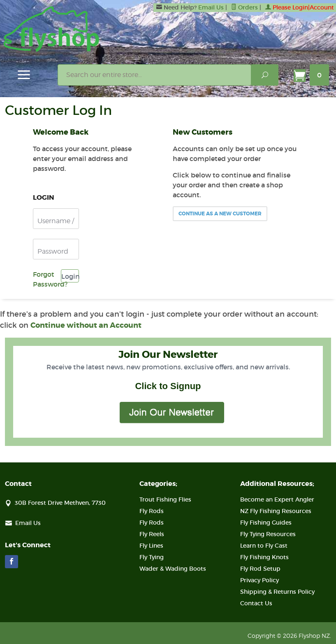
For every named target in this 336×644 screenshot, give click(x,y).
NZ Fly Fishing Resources (276, 511)
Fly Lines (151, 546)
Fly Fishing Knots (264, 557)
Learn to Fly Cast (264, 546)
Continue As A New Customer (220, 214)
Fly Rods (152, 511)
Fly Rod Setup (260, 569)
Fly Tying (152, 557)
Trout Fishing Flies (165, 499)
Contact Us (256, 603)
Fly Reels (152, 534)
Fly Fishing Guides (266, 523)
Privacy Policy (260, 580)
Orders (244, 7)
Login (70, 276)
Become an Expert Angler (277, 499)
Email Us (211, 7)
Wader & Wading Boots (173, 569)
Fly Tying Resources (268, 534)
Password (53, 251)
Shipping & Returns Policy (277, 592)
